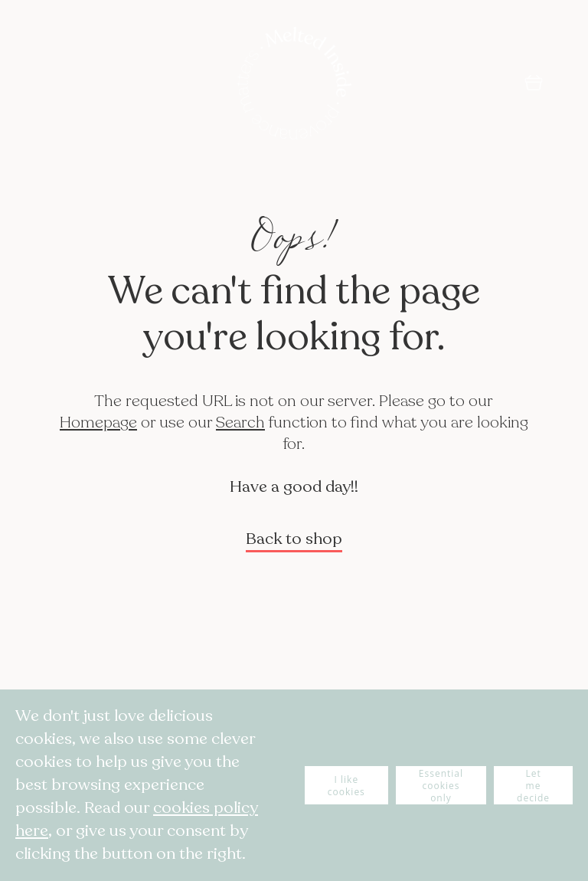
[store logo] (294, 85)
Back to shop (294, 539)
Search (240, 422)
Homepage (98, 422)
